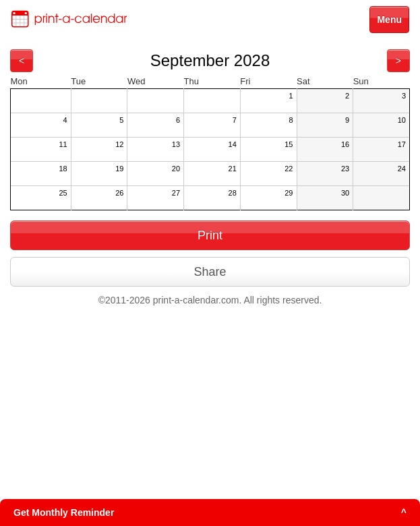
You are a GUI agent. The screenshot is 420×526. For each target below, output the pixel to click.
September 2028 (210, 60)
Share (210, 272)
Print (210, 235)
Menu (389, 20)
